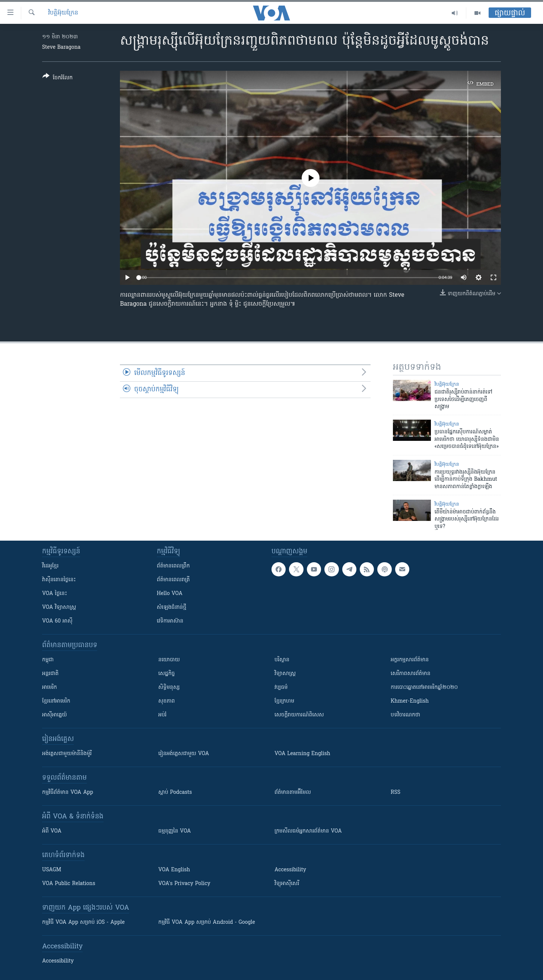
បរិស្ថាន (282, 660)
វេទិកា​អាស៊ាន (170, 621)
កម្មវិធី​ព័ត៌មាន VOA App (68, 793)
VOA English (174, 870)
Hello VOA (170, 594)
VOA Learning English (302, 754)
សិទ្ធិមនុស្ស (169, 688)
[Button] (58, 78)
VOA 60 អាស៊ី (57, 621)
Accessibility (290, 870)
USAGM (52, 870)
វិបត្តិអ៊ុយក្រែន (63, 13)
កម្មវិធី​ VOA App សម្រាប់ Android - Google (207, 922)
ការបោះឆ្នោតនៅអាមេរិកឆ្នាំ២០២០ (424, 688)
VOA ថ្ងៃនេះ (55, 594)
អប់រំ (162, 715)
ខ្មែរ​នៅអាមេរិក (56, 701)
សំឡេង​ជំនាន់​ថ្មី (172, 607)
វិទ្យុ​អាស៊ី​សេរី (287, 884)
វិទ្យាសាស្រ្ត (285, 674)
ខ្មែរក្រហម (284, 701)
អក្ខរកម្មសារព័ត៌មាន (410, 660)
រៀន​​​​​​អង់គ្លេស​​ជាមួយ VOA (184, 754)
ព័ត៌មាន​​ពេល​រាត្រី (173, 580)
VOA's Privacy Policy (184, 884)
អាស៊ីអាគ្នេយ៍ (55, 715)
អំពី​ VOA (52, 831)
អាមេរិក (50, 688)
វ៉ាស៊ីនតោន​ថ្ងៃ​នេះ (59, 580)
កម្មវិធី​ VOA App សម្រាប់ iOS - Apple (83, 922)
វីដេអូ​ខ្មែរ (50, 566)
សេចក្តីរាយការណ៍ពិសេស (299, 715)
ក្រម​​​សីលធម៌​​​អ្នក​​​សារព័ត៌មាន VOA (308, 831)
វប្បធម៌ (281, 688)
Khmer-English (410, 701)
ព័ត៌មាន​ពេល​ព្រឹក (173, 566)
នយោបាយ (169, 660)
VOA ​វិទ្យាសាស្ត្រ (59, 607)
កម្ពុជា (48, 660)
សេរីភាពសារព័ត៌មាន (411, 674)
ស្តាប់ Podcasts (175, 793)
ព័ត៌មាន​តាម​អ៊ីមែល (293, 793)
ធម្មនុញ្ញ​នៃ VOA (175, 831)
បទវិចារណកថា (405, 715)
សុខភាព (166, 701)
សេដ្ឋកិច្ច (166, 674)
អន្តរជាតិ (50, 674)
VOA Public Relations (69, 884)
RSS (396, 793)
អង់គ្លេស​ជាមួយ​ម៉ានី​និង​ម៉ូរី (67, 754)
